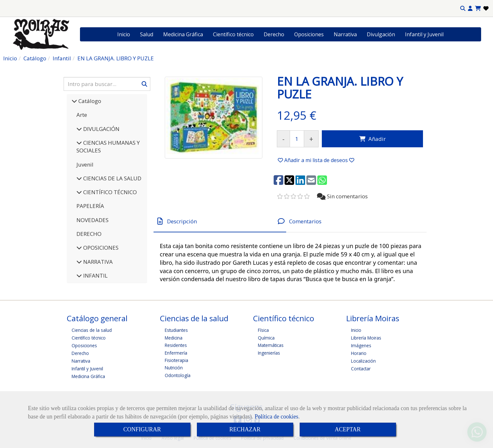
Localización (363, 361)
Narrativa (345, 34)
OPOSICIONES (100, 248)
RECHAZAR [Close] (245, 429)
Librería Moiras (366, 338)
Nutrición (174, 368)
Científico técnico (233, 34)
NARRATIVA (97, 262)
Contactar (361, 369)
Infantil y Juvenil (424, 34)
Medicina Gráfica (183, 34)
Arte (82, 115)
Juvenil (85, 164)
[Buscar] (107, 84)
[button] (470, 9)
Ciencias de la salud (92, 330)
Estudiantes (176, 330)
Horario (359, 353)
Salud (147, 34)
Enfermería (176, 353)
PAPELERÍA (90, 206)
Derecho (274, 34)
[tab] (220, 221)
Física (263, 330)
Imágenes (361, 345)
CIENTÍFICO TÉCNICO (109, 192)
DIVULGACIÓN (101, 129)
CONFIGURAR (142, 429)
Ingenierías (269, 353)
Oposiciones (309, 34)
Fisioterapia (176, 360)
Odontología (178, 375)
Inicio (124, 34)
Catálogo (89, 101)
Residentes (176, 345)
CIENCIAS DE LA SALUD (112, 178)
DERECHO (89, 234)
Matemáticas (271, 345)
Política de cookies (277, 417)
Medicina (174, 338)
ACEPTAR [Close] (348, 429)
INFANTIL (95, 276)
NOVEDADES (92, 220)
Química (266, 338)
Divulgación (381, 34)
